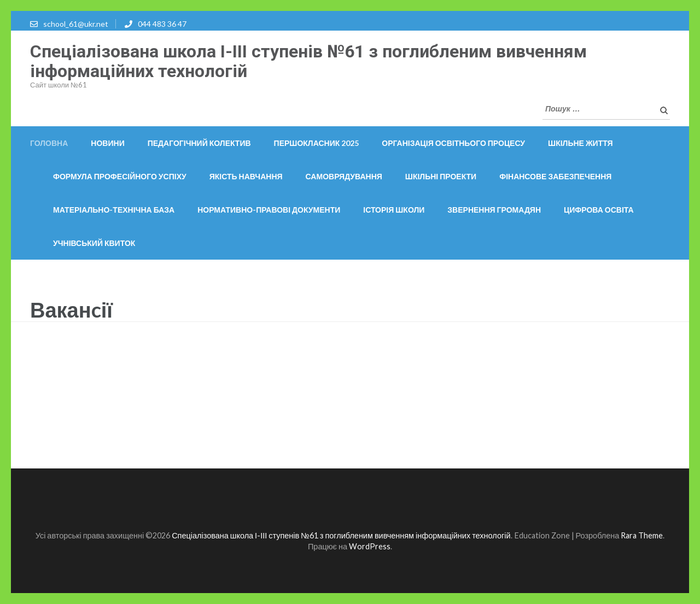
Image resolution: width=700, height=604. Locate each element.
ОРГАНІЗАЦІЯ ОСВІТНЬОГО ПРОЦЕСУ (453, 143)
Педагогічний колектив (199, 143)
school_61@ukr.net (76, 24)
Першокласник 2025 (317, 143)
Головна (49, 143)
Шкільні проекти (441, 176)
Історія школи (394, 210)
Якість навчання (246, 176)
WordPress (370, 546)
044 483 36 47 (162, 24)
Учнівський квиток (94, 243)
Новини (107, 143)
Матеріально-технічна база (114, 210)
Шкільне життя (581, 143)
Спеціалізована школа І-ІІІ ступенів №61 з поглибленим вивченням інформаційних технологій (308, 61)
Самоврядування (344, 176)
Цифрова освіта (599, 210)
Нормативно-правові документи (269, 210)
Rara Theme (642, 535)
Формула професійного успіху (120, 176)
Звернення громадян (494, 210)
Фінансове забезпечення (555, 176)
